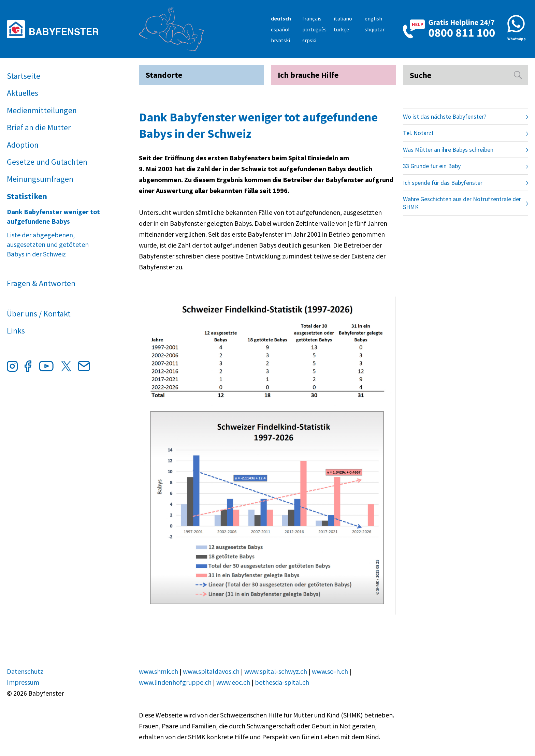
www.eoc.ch (233, 682)
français (312, 18)
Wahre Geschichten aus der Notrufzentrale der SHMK (462, 203)
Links (16, 331)
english (373, 18)
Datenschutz (25, 671)
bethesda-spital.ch (282, 682)
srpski (309, 40)
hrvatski (280, 40)
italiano (343, 18)
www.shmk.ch (158, 671)
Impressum (23, 682)
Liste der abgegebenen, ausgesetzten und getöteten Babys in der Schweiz (48, 244)
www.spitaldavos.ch (211, 671)
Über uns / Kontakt (39, 314)
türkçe (341, 29)
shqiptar (375, 29)
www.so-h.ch (330, 671)
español (280, 29)
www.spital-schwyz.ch (276, 671)
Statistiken (27, 196)
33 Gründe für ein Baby (432, 166)
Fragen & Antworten (41, 283)
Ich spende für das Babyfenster (443, 183)
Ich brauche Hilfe (308, 75)
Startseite (24, 76)
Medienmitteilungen (42, 110)
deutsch (281, 18)
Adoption (23, 145)
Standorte (164, 75)
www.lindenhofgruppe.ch (175, 682)
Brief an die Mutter (39, 127)
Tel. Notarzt (418, 133)
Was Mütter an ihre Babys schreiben (448, 150)
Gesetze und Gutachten (47, 162)
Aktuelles (23, 93)
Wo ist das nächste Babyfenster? (445, 116)
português (314, 29)
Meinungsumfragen (40, 179)
